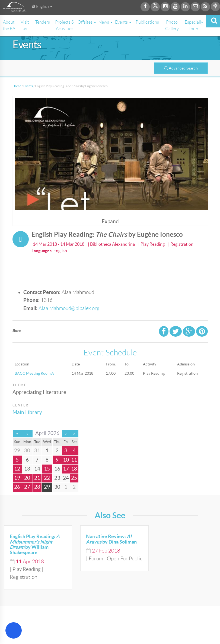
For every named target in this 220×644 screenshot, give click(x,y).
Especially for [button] (194, 25)
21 (37, 478)
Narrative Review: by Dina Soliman (111, 539)
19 (17, 478)
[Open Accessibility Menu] (14, 630)
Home (17, 86)
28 (37, 487)
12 (17, 469)
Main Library (27, 412)
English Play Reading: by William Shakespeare (35, 544)
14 (37, 469)
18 (74, 469)
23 (57, 478)
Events (28, 86)
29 (47, 487)
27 (27, 487)
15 (47, 469)
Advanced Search (181, 68)
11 (74, 460)
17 (66, 469)
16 (57, 469)
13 (27, 469)
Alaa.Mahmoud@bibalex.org (69, 308)
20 (27, 478)
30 (57, 487)
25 (74, 478)
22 (47, 478)
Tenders (43, 22)
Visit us (25, 25)
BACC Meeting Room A (34, 373)
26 (17, 487)
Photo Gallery (172, 25)
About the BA (9, 25)
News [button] (106, 22)
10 (66, 460)
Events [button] (123, 22)
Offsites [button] (87, 22)
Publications (147, 22)
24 (66, 478)
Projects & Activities (65, 25)
